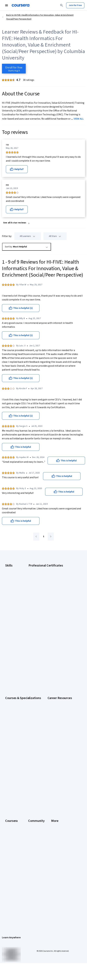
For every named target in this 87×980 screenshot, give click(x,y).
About (8, 763)
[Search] (62, 5)
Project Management (15, 600)
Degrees (9, 798)
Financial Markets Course (17, 660)
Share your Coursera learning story (22, 828)
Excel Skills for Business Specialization (24, 656)
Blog (51, 776)
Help (7, 871)
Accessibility (11, 875)
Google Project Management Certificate (58, 587)
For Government (13, 806)
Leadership (11, 771)
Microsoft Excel (13, 596)
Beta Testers (55, 771)
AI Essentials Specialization (18, 634)
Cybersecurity (12, 578)
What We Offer (12, 767)
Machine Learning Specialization (21, 664)
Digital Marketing (13, 587)
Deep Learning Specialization (19, 651)
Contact (9, 880)
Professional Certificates (17, 789)
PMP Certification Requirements (21, 733)
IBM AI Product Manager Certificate (55, 600)
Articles (9, 884)
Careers (9, 776)
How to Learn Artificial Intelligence (22, 729)
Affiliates (9, 893)
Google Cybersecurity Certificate (54, 574)
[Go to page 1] (43, 537)
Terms (8, 862)
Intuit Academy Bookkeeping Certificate (58, 609)
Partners (53, 767)
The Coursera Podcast (60, 780)
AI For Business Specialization (20, 638)
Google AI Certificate (48, 569)
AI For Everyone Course (17, 643)
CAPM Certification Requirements (21, 703)
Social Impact (12, 820)
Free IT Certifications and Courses (22, 720)
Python (9, 604)
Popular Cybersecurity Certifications (23, 738)
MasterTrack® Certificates (18, 793)
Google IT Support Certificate (53, 583)
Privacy (9, 866)
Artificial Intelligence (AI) (17, 574)
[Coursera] (21, 5)
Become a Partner (14, 815)
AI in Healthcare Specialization (20, 647)
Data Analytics (12, 583)
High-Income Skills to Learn (18, 724)
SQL (7, 609)
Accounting (11, 569)
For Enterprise (12, 802)
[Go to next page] (51, 537)
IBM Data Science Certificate (52, 604)
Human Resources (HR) (16, 591)
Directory (10, 888)
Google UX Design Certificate (52, 591)
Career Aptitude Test (16, 698)
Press (8, 853)
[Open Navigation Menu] (7, 5)
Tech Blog (54, 785)
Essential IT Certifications (18, 716)
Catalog (9, 780)
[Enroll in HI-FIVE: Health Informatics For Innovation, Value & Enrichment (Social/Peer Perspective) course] (14, 69)
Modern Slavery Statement (18, 897)
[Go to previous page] (36, 537)
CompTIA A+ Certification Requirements (25, 707)
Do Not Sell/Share (14, 901)
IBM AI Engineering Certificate (52, 596)
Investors (10, 858)
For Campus (11, 811)
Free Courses (12, 824)
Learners (53, 763)
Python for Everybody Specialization (23, 673)
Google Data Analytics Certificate (54, 578)
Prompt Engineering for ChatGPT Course (25, 669)
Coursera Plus (12, 785)
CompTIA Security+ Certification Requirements (28, 711)
